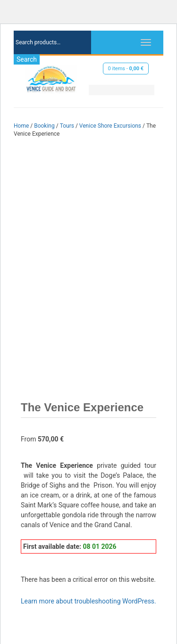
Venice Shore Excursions (110, 126)
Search (27, 59)
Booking (44, 126)
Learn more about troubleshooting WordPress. (88, 601)
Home (21, 126)
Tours (67, 126)
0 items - (126, 69)
